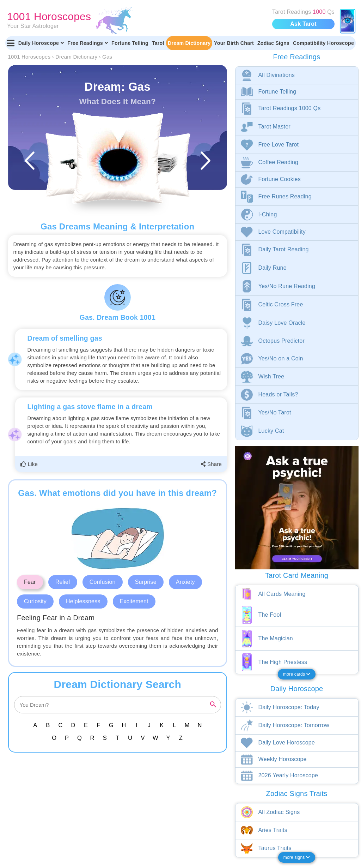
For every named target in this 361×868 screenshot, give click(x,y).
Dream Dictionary (189, 43)
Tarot (158, 43)
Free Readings (88, 43)
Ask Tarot (303, 24)
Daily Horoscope (41, 43)
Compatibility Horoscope (323, 43)
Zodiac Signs (273, 43)
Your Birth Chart (234, 43)
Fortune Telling (130, 43)
